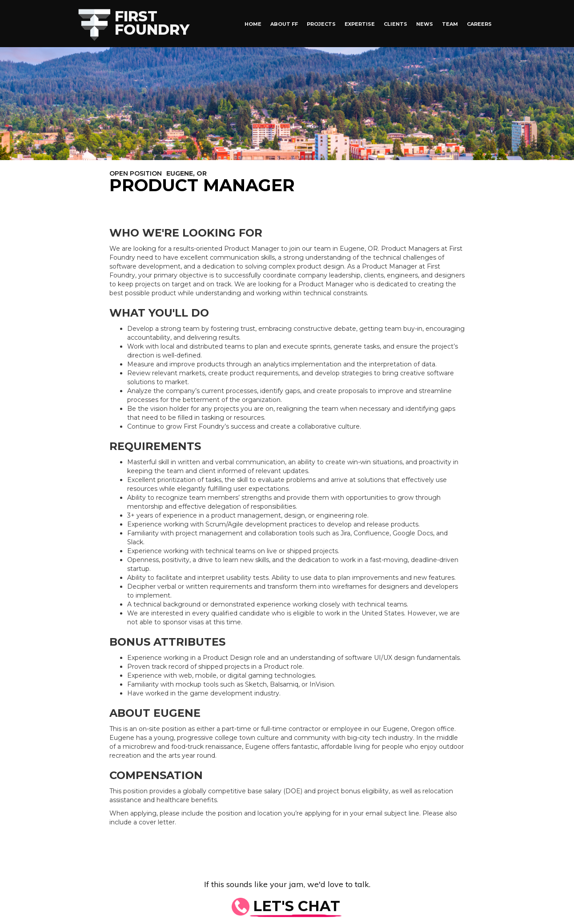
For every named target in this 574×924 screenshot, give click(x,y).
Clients (395, 24)
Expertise (360, 24)
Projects (321, 24)
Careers (479, 24)
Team (450, 24)
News (425, 24)
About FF (284, 24)
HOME (253, 24)
